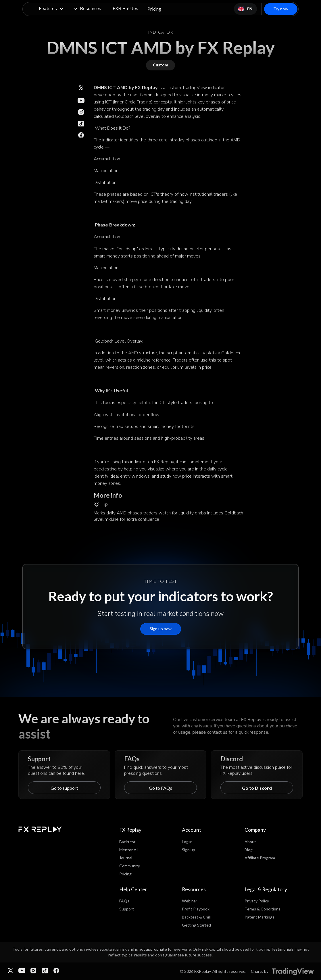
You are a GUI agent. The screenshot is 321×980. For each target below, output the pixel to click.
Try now (281, 9)
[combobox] (245, 9)
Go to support (64, 788)
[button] (51, 9)
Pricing (154, 9)
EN (245, 9)
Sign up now (161, 629)
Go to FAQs (160, 788)
